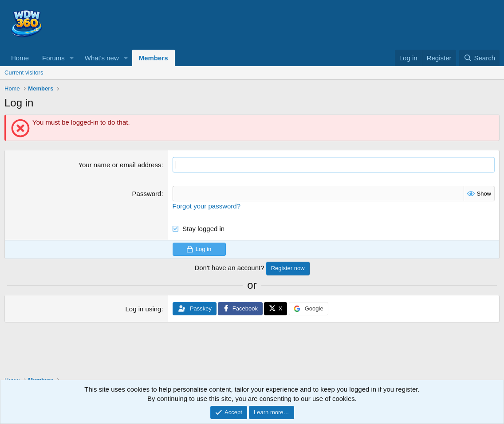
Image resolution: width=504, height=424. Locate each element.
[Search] (479, 58)
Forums (53, 58)
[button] (72, 58)
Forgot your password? (207, 206)
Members (154, 58)
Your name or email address (120, 165)
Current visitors (24, 73)
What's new (102, 58)
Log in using (144, 309)
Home (20, 58)
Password (147, 194)
